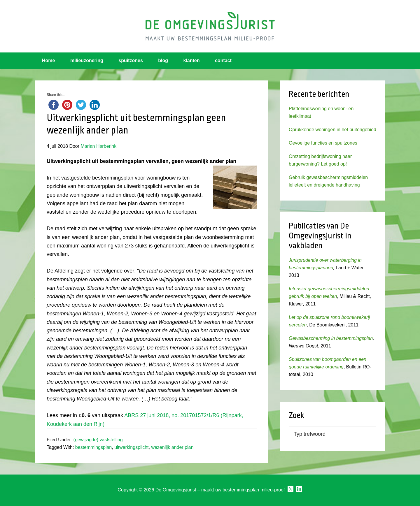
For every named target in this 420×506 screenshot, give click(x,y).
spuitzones (131, 60)
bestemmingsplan (93, 447)
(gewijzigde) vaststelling (98, 440)
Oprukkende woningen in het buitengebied (332, 130)
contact (223, 60)
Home (48, 60)
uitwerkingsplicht (131, 447)
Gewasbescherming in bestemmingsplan (331, 338)
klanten (192, 60)
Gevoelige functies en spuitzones (323, 143)
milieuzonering (87, 60)
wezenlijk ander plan (172, 447)
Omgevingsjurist (210, 26)
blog (163, 60)
